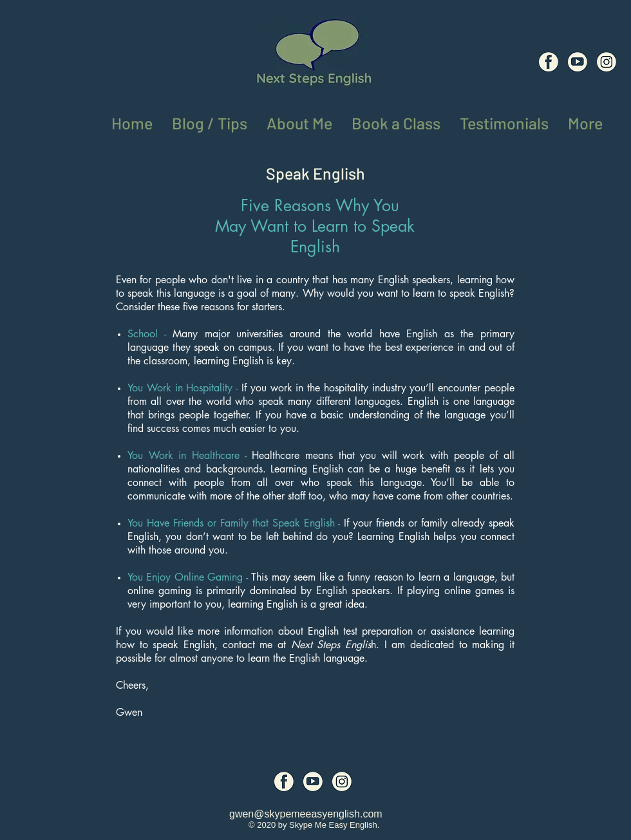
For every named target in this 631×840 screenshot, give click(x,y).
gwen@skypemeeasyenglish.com (306, 814)
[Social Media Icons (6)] (549, 62)
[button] (585, 121)
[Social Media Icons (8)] (607, 62)
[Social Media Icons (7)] (578, 62)
